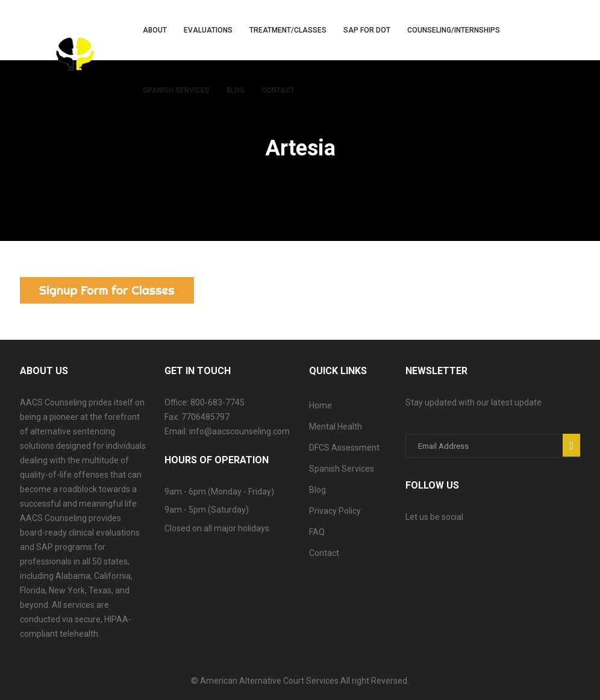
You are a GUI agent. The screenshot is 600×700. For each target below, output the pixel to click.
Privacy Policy (335, 511)
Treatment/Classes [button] (288, 30)
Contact (278, 90)
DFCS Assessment (344, 448)
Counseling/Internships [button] (454, 30)
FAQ (317, 532)
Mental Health (336, 427)
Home (320, 405)
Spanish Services (342, 469)
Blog (236, 90)
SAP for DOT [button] (367, 30)
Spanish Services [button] (176, 90)
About (155, 30)
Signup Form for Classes (107, 290)
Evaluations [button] (208, 30)
